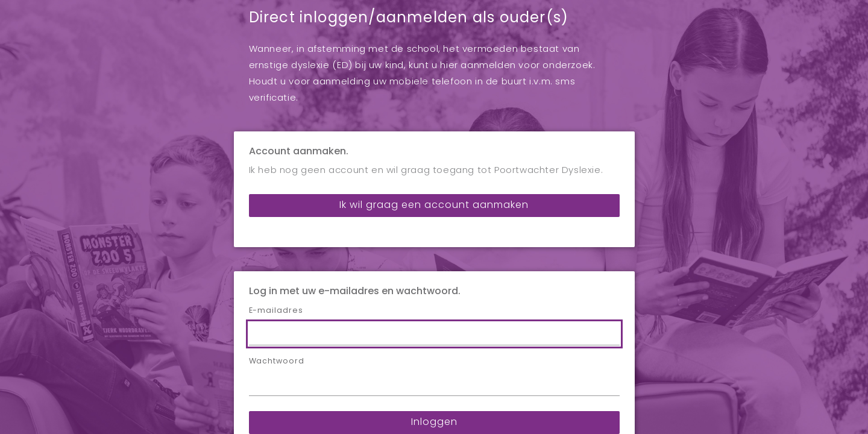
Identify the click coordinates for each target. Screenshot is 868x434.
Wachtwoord (277, 278)
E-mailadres (276, 228)
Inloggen (434, 339)
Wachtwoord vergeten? (434, 374)
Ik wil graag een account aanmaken (434, 122)
